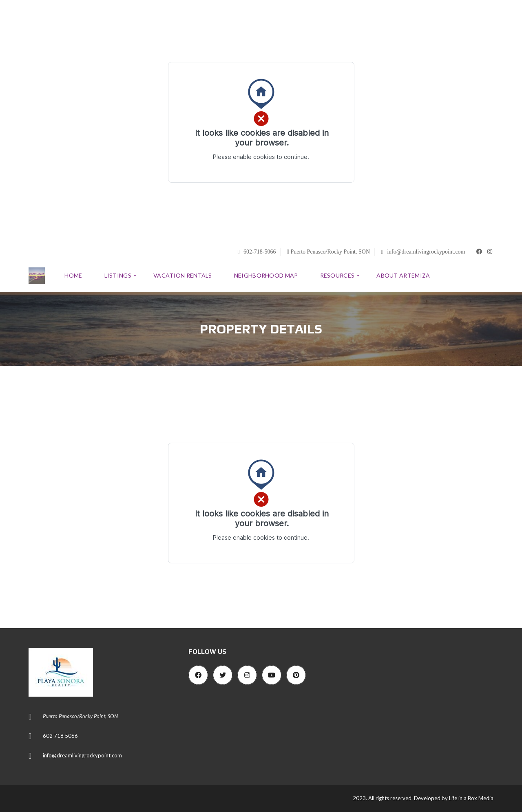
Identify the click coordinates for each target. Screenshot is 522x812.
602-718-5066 (257, 252)
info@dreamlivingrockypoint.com (423, 252)
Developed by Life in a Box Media (454, 798)
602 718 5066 (60, 736)
